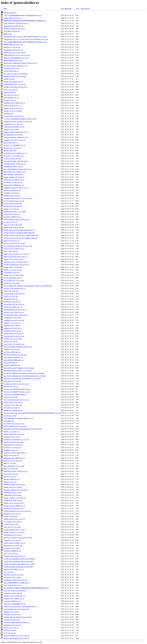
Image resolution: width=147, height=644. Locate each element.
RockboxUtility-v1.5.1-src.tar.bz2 (17, 55)
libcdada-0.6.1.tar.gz (12, 325)
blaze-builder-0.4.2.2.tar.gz (15, 84)
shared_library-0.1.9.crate (14, 532)
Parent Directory (10, 13)
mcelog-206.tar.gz (10, 363)
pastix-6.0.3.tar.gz (11, 455)
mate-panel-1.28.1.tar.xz (13, 357)
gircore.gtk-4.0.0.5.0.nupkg (14, 243)
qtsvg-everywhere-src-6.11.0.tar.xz (17, 511)
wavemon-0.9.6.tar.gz (12, 612)
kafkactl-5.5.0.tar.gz (12, 302)
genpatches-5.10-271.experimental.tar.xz (19, 230)
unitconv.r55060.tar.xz (12, 601)
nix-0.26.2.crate (10, 416)
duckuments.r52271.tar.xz (13, 166)
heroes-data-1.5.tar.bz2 (13, 267)
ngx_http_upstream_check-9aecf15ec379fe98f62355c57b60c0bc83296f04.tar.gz (32, 413)
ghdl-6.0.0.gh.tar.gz (12, 241)
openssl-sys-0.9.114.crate (14, 442)
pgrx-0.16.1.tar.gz (11, 474)
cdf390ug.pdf (8, 113)
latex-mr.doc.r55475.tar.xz (14, 312)
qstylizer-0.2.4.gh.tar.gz (14, 508)
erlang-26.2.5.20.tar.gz (13, 182)
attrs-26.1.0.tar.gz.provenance (16, 74)
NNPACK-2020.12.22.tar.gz (13, 44)
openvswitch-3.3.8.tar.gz (13, 445)
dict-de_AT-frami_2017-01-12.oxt (16, 161)
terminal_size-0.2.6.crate (14, 575)
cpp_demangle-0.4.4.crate (13, 135)
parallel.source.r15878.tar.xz (15, 453)
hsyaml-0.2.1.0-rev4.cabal (14, 275)
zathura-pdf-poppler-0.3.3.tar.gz (16, 638)
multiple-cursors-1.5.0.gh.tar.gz (16, 384)
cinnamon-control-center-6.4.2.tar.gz (18, 121)
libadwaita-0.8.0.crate (12, 317)
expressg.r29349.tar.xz (12, 190)
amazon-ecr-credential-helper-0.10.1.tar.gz (20, 63)
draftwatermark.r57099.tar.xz (15, 164)
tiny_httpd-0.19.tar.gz (12, 585)
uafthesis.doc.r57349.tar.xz (14, 596)
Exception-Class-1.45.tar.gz (14, 29)
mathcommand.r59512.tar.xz (14, 360)
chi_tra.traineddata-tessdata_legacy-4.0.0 (20, 119)
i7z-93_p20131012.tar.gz (13, 278)
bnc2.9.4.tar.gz (10, 92)
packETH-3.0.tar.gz (11, 450)
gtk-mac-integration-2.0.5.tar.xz (16, 264)
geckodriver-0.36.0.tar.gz (14, 227)
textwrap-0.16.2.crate (12, 577)
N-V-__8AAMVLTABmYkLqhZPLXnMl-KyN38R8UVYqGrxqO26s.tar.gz (26, 42)
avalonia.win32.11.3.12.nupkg (15, 76)
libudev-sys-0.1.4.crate (13, 339)
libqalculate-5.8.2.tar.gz (14, 333)
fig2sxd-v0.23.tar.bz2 (12, 196)
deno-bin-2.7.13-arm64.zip (14, 156)
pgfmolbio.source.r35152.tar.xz (16, 471)
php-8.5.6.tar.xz (10, 477)
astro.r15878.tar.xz (11, 71)
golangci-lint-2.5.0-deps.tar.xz (16, 262)
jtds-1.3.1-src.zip (11, 296)
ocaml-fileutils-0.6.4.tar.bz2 (15, 426)
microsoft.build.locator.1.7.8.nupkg (18, 370)
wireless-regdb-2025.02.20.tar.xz (16, 622)
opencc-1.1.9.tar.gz (11, 431)
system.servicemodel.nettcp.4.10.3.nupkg (19, 559)
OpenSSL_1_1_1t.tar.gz (12, 47)
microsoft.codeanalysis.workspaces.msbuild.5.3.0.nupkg (25, 376)
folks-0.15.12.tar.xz (12, 214)
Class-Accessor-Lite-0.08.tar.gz (16, 23)
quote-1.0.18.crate (11, 516)
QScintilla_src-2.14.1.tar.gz (15, 52)
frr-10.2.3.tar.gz (10, 222)
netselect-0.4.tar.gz (12, 408)
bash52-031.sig (9, 79)
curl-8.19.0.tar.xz (11, 143)
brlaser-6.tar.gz (10, 100)
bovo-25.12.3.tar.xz (11, 95)
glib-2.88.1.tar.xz (11, 251)
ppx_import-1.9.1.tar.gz (13, 492)
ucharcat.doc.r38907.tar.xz (14, 598)
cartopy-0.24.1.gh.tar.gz (13, 108)
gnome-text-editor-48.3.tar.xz (15, 256)
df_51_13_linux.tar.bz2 (12, 158)
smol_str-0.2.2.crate (12, 548)
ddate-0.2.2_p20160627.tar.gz (15, 145)
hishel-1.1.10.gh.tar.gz (13, 270)
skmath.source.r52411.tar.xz (14, 543)
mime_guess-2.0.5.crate (12, 381)
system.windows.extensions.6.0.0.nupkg (18, 567)
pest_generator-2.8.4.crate (14, 466)
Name (5, 8)
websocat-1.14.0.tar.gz (12, 614)
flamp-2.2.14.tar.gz (11, 209)
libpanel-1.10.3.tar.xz (12, 331)
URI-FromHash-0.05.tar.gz (13, 60)
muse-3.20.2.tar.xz (11, 386)
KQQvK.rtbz (8, 34)
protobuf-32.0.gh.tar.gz (13, 500)
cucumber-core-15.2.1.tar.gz (14, 140)
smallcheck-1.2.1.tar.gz (13, 545)
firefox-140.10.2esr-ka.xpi (14, 201)
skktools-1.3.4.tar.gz (12, 540)
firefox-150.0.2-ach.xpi (13, 203)
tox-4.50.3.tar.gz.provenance (15, 590)
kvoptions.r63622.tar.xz (13, 307)
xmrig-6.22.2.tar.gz (11, 628)
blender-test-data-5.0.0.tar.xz (16, 87)
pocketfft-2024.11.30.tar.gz (14, 484)
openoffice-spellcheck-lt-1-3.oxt (16, 439)
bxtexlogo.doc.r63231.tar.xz (14, 103)
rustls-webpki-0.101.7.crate (14, 530)
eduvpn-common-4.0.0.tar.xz (14, 177)
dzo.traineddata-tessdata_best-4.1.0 (18, 169)
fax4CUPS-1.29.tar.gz (12, 193)
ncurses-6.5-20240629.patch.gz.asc (17, 392)
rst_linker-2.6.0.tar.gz (13, 522)
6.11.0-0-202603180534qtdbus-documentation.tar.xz (23, 15)
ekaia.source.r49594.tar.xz (14, 180)
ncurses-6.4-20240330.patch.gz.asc (17, 389)
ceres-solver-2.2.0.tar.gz (14, 116)
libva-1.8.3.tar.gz (11, 341)
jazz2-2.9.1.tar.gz (11, 291)
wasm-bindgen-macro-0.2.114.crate (16, 609)
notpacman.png (9, 421)
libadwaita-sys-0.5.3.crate (14, 320)
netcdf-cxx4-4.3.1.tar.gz (13, 402)
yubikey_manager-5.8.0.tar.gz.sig (16, 636)
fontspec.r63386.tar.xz (12, 217)
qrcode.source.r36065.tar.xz (14, 506)
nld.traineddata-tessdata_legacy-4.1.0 (18, 418)
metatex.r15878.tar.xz (12, 365)
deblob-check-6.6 (10, 150)
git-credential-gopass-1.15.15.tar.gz (18, 246)
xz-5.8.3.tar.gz (10, 633)
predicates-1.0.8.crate (12, 495)
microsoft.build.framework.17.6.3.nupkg (19, 368)
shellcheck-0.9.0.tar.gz (13, 535)
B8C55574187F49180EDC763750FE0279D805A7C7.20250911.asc (25, 21)
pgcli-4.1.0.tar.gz (11, 469)
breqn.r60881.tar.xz (11, 97)
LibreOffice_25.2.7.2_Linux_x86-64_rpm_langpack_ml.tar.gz (26, 39)
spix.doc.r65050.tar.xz (12, 551)
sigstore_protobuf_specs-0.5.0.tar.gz (18, 537)
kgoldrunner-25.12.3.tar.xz (14, 304)
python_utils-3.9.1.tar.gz (14, 503)
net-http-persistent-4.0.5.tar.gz (16, 400)
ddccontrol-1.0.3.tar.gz (13, 148)
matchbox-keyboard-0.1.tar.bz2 (15, 355)
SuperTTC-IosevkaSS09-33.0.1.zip (16, 58)
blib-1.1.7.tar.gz (10, 90)
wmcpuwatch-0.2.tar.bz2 (12, 625)
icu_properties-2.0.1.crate (14, 280)
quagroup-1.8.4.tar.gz (12, 514)
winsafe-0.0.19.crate (12, 620)
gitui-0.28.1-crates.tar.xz (14, 249)
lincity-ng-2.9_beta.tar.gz (14, 344)
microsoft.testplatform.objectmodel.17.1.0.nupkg (22, 378)
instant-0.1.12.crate (12, 283)
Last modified (66, 8)
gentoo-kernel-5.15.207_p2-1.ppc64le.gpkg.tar (21, 235)
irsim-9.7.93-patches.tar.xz (14, 288)
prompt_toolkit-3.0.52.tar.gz (15, 498)
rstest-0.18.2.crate (11, 524)
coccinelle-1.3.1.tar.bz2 (13, 124)
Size (78, 8)
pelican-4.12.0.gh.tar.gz (13, 461)
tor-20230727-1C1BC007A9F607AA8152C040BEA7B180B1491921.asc (26, 588)
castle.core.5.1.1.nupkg (13, 111)
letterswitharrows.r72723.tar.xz (16, 315)
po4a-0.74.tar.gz (10, 482)
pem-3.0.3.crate (10, 463)
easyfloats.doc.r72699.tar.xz (15, 172)
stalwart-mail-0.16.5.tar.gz (14, 556)
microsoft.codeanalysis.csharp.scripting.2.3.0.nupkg (24, 373)
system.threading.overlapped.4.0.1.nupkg (19, 564)
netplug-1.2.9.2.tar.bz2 (13, 405)
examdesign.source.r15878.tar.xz (16, 188)
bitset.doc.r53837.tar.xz (13, 82)
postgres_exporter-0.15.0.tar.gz (16, 490)
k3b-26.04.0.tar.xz (11, 299)
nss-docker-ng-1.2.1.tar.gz (14, 423)
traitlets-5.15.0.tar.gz (13, 593)
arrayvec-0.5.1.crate (12, 68)
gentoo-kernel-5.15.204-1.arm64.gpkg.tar (19, 233)
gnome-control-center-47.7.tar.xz (16, 254)
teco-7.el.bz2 (9, 572)
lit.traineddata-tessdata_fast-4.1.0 (18, 347)
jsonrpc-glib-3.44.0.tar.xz (14, 294)
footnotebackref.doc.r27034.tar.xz (17, 219)
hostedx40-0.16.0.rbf (12, 272)
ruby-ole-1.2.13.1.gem (12, 527)
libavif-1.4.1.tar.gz (12, 323)
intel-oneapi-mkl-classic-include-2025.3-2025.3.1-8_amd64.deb (28, 286)
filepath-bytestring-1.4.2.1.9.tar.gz (18, 198)
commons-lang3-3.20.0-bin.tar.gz (16, 132)
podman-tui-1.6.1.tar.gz (13, 487)
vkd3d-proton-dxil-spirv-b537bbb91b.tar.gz (20, 606)
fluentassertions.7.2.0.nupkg (15, 211)
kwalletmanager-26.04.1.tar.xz (15, 310)
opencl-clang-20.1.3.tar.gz (14, 434)
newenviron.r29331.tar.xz (13, 410)
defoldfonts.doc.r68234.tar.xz (15, 153)
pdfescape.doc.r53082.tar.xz (14, 458)
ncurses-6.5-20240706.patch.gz (15, 394)
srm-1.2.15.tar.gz (10, 553)
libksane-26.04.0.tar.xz (13, 328)
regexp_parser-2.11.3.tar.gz (14, 519)
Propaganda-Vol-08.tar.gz (13, 50)
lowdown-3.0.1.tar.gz (12, 349)
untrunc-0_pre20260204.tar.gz (15, 604)
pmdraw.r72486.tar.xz (12, 479)
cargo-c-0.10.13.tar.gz (12, 105)
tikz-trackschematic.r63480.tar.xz (17, 583)
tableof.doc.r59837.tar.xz (14, 569)
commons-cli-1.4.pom (11, 129)
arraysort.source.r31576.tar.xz (16, 66)
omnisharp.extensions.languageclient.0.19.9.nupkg (23, 429)
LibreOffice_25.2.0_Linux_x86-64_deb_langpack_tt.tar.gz (25, 36)
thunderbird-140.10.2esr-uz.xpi (16, 580)
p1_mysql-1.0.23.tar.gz (12, 447)
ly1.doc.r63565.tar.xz (12, 352)
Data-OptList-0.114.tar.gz (14, 26)
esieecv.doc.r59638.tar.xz (14, 185)
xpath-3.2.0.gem (10, 630)
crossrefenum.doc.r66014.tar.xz (16, 137)
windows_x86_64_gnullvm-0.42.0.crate (18, 617)
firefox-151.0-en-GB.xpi (13, 206)
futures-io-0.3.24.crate (13, 225)
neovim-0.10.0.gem (10, 397)
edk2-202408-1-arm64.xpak (13, 174)
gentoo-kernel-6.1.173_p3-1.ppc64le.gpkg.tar (21, 238)
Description (85, 8)
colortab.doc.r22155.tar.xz (14, 127)
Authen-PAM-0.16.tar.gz (12, 18)
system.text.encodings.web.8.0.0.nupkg (18, 561)
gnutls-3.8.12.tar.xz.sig (13, 259)
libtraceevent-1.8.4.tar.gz (14, 336)
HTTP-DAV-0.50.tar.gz (12, 31)
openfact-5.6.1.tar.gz (12, 437)
